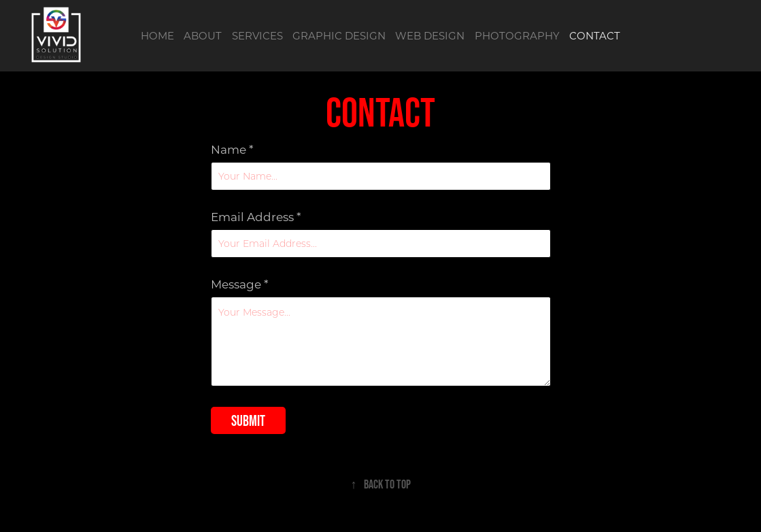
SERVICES (257, 35)
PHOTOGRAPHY (517, 35)
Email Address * (256, 217)
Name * (232, 149)
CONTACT (595, 35)
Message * (240, 284)
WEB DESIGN (430, 35)
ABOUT (203, 35)
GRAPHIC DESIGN (339, 35)
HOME (157, 35)
